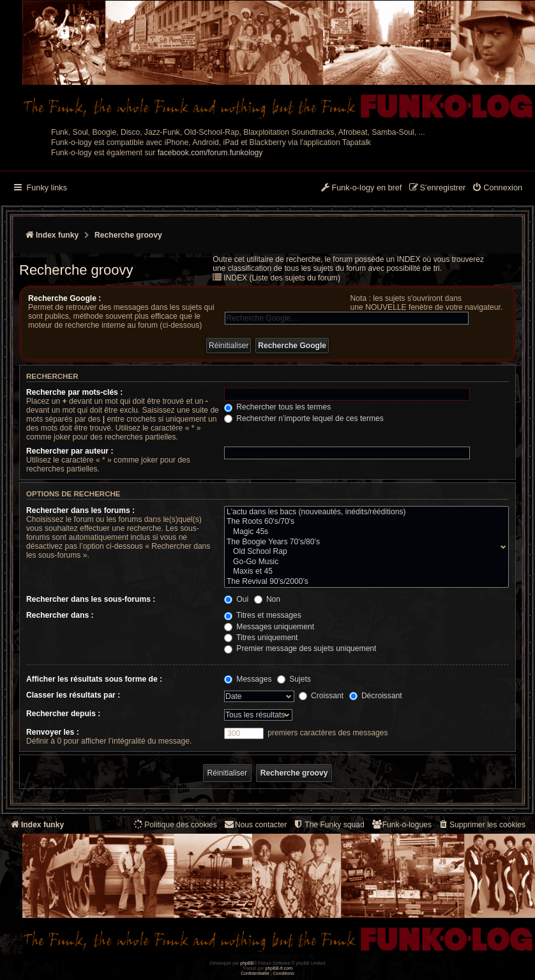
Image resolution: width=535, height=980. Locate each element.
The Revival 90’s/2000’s (364, 582)
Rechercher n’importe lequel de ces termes (304, 418)
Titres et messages (263, 615)
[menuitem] (497, 188)
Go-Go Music (364, 562)
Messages (248, 679)
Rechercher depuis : (63, 714)
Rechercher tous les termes (277, 407)
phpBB (247, 963)
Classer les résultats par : (73, 695)
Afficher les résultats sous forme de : (94, 679)
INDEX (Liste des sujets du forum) (282, 278)
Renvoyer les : (53, 732)
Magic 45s (364, 532)
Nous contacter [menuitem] (255, 824)
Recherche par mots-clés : (74, 392)
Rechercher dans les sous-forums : (91, 599)
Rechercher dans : (60, 615)
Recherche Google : (64, 298)
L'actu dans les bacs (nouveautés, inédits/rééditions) (364, 512)
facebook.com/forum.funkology (210, 153)
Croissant (321, 696)
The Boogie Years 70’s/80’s (364, 542)
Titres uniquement (261, 638)
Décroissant (376, 696)
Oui (236, 599)
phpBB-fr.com (279, 968)
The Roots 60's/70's (364, 522)
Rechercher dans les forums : (80, 510)
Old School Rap (364, 552)
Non (267, 599)
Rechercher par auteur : (70, 451)
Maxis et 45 (364, 572)
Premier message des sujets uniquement (300, 648)
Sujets (294, 679)
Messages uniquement (269, 627)
